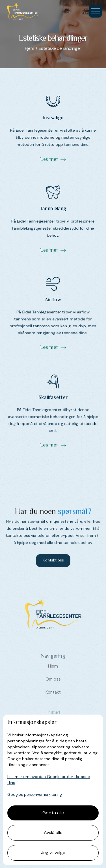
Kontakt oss (53, 564)
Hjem (53, 677)
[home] (21, 11)
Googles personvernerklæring (35, 794)
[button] (95, 11)
